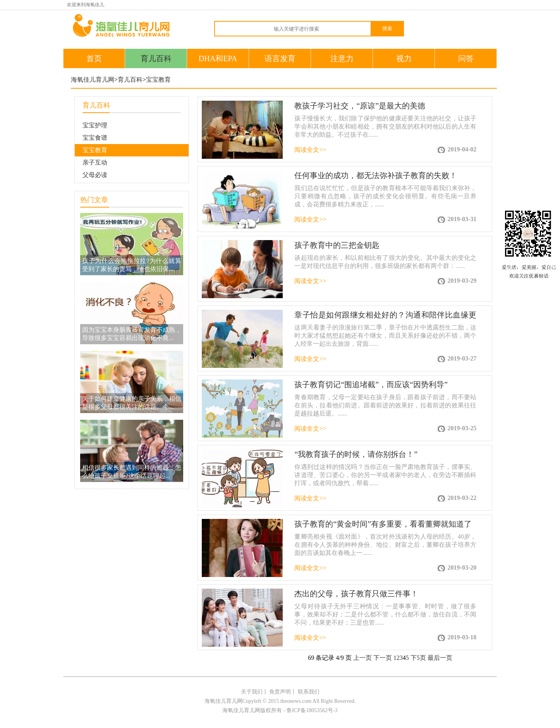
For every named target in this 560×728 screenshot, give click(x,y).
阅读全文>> (310, 150)
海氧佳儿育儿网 (93, 80)
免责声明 (280, 692)
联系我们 (309, 692)
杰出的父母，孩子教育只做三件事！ (356, 594)
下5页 (418, 658)
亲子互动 (95, 162)
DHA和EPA (218, 58)
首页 (94, 58)
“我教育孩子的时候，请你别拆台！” (356, 454)
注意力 (342, 58)
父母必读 (95, 175)
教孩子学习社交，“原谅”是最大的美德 (360, 106)
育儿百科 (156, 58)
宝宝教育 (158, 80)
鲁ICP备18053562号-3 (312, 710)
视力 (404, 58)
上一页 (362, 658)
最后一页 (440, 658)
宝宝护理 (95, 125)
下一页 (383, 658)
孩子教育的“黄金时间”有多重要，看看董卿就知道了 (383, 524)
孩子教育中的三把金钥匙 (337, 245)
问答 (466, 58)
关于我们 (252, 692)
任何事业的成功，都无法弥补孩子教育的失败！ (376, 175)
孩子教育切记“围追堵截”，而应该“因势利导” (371, 385)
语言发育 (280, 58)
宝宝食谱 (95, 138)
